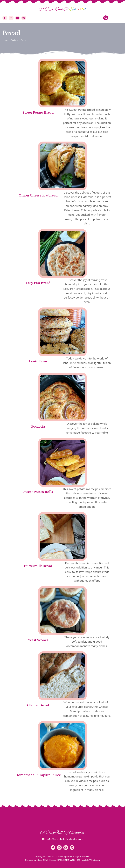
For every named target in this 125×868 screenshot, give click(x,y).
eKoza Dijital (42, 860)
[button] (113, 18)
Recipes (14, 40)
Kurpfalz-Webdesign (90, 860)
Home (5, 40)
